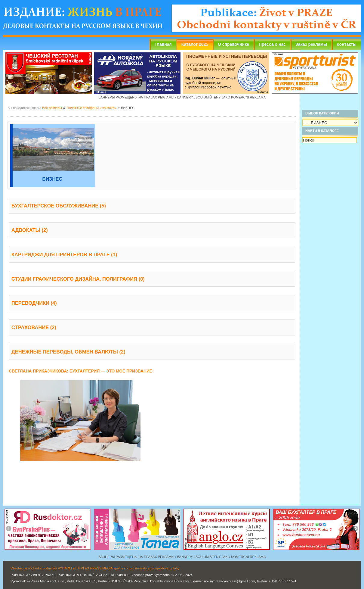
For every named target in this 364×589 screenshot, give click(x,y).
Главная (163, 44)
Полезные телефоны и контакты (91, 108)
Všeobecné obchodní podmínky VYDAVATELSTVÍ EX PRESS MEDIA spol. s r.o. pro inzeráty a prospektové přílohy (95, 568)
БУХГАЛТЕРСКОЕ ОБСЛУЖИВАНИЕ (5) (59, 206)
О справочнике (233, 44)
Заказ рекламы (311, 44)
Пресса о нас (272, 44)
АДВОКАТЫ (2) (30, 230)
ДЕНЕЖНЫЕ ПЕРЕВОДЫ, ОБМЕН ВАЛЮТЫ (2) (68, 352)
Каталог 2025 (195, 44)
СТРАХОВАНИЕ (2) (34, 327)
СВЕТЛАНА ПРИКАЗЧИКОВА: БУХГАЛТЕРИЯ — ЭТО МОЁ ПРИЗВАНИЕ (80, 371)
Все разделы (52, 108)
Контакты (347, 44)
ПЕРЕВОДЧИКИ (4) (34, 303)
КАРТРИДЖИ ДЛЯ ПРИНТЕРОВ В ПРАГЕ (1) (64, 254)
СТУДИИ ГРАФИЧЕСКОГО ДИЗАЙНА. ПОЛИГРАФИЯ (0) (78, 279)
